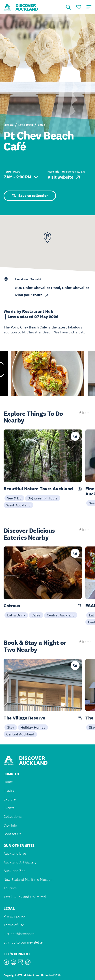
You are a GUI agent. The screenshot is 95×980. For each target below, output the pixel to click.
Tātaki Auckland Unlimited (25, 897)
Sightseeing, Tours (43, 498)
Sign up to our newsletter (24, 942)
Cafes (41, 125)
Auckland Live (15, 853)
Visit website (64, 177)
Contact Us (13, 834)
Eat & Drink (26, 125)
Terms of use (14, 925)
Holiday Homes (33, 727)
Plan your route (32, 295)
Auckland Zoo (15, 871)
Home (8, 782)
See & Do (14, 498)
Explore (9, 125)
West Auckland (18, 505)
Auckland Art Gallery (20, 862)
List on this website (19, 934)
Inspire (9, 790)
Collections (13, 817)
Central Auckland (61, 615)
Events (9, 808)
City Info (10, 825)
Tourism (10, 888)
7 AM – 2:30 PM (21, 177)
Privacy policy (15, 916)
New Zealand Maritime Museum (28, 880)
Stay (11, 727)
